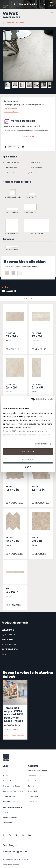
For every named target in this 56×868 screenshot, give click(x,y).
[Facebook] (6, 147)
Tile (4, 771)
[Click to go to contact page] (28, 109)
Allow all (28, 452)
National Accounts (10, 818)
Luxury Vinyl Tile (9, 796)
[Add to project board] (51, 13)
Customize (28, 459)
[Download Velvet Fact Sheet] (28, 644)
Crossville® (33, 791)
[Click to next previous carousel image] (54, 85)
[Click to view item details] (15, 329)
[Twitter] (10, 147)
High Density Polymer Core (13, 791)
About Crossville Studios (38, 771)
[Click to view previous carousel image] (2, 85)
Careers (31, 786)
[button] (29, 4)
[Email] (23, 147)
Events (5, 812)
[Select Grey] (14, 273)
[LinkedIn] (18, 147)
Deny (28, 467)
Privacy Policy (33, 801)
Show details (41, 444)
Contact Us (32, 781)
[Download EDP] (28, 654)
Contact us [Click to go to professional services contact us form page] (28, 137)
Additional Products (10, 801)
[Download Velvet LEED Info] (28, 635)
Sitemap (16, 865)
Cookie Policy (33, 796)
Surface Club (8, 823)
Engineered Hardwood (11, 786)
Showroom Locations (36, 776)
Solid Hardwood (9, 781)
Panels (5, 776)
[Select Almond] (7, 273)
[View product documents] (28, 23)
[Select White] (21, 273)
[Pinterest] (14, 147)
